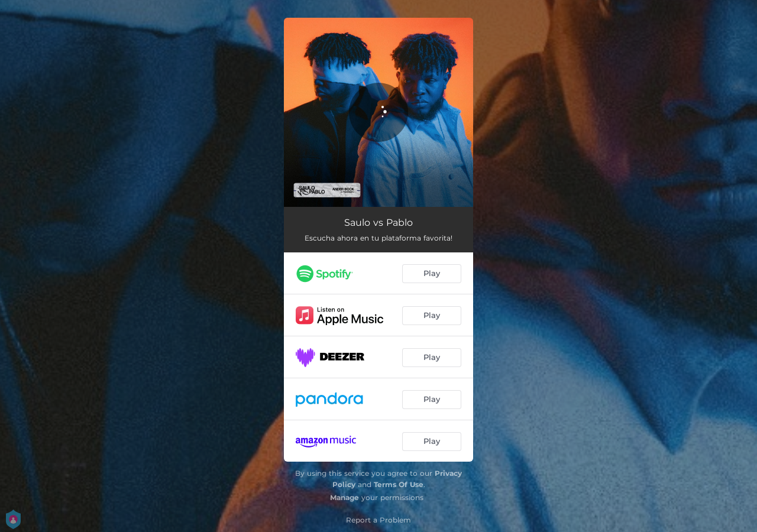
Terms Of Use (399, 484)
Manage (344, 497)
